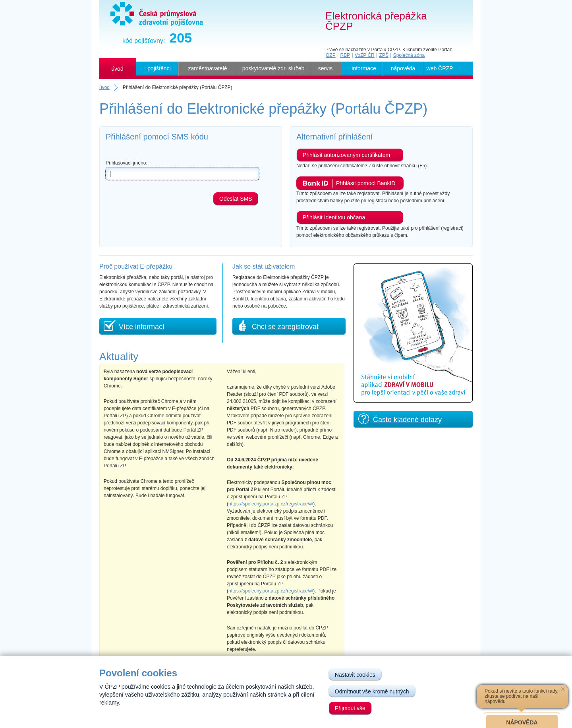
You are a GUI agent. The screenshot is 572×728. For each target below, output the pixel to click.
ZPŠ (384, 55)
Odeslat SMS (236, 199)
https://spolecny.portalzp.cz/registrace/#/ (271, 504)
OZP (331, 55)
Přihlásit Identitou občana (334, 217)
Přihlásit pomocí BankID (366, 183)
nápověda (403, 68)
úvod (117, 69)
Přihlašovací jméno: (127, 163)
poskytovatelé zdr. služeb (273, 68)
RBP (345, 55)
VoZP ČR (365, 55)
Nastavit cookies (355, 675)
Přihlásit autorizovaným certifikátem (346, 155)
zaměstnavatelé (207, 68)
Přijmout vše (350, 708)
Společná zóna (409, 55)
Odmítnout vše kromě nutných (372, 691)
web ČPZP (440, 68)
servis (326, 68)
